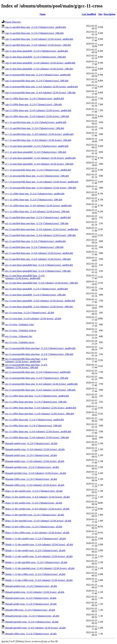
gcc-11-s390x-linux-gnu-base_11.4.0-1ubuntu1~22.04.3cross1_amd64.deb (41, 408)
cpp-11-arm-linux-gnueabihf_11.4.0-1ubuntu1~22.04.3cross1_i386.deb (39, 69)
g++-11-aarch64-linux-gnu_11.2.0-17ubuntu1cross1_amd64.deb (36, 122)
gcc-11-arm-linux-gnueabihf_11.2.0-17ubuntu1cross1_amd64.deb (36, 289)
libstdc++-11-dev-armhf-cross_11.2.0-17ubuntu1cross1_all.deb (35, 550)
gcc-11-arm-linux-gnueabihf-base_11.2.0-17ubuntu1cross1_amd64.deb (39, 265)
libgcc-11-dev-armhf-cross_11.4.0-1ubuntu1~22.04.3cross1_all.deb (37, 509)
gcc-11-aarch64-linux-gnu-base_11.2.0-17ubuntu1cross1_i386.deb (37, 223)
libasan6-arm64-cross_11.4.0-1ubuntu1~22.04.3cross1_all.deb (35, 449)
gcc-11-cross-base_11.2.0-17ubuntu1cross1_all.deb (30, 313)
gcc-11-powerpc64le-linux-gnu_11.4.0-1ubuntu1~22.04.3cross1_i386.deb (40, 390)
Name (43, 14)
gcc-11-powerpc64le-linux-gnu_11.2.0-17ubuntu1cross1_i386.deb (37, 378)
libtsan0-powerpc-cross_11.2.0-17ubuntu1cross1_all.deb (32, 616)
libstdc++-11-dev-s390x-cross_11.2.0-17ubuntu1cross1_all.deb (35, 574)
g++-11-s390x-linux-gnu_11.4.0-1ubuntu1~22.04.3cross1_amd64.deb (38, 206)
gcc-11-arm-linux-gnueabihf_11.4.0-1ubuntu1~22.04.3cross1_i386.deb (39, 307)
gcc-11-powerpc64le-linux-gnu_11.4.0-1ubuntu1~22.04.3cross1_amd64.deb (41, 384)
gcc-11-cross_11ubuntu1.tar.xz (20, 342)
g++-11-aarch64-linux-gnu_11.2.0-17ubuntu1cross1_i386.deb (35, 128)
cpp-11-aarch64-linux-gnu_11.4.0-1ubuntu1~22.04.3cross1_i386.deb (38, 45)
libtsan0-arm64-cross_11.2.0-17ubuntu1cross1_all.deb (31, 586)
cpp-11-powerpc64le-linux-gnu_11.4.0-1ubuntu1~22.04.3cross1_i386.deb (40, 93)
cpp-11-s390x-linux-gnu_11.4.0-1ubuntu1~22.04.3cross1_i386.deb (37, 116)
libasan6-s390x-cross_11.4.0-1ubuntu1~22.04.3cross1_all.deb (35, 485)
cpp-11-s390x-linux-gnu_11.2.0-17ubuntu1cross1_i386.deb (34, 104)
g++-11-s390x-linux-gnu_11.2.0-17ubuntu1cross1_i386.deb (34, 200)
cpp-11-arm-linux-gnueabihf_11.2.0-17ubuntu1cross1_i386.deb (35, 57)
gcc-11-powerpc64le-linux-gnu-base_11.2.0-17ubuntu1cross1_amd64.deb (40, 348)
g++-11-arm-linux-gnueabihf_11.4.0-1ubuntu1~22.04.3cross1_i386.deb (39, 164)
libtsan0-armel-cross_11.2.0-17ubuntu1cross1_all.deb (31, 598)
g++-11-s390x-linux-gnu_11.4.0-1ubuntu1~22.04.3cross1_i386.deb (37, 211)
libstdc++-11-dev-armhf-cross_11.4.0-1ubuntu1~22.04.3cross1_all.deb (39, 556)
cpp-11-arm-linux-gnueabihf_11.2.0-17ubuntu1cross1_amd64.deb (37, 51)
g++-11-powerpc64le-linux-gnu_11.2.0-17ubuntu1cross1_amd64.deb (38, 170)
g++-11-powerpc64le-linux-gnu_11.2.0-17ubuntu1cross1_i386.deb (37, 176)
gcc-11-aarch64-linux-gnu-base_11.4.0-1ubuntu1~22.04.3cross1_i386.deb (40, 235)
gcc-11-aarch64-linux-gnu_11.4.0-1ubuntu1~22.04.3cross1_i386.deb (38, 259)
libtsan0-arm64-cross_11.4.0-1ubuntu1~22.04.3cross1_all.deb (35, 592)
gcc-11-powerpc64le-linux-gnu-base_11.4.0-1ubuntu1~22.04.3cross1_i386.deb (26, 366)
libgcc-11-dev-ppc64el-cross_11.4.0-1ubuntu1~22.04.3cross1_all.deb (38, 521)
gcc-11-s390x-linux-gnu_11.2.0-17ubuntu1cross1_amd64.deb (35, 420)
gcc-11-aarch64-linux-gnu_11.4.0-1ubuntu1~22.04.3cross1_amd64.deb (39, 253)
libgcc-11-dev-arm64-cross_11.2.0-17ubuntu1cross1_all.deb (34, 491)
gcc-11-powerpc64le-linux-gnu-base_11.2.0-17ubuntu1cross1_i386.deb (39, 354)
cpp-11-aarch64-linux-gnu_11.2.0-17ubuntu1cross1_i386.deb (34, 33)
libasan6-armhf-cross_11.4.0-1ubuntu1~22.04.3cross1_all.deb (35, 461)
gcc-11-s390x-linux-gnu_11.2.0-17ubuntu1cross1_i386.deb (33, 426)
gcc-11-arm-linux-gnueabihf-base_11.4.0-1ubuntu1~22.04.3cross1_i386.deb (42, 283)
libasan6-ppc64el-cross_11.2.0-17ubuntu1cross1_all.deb (32, 467)
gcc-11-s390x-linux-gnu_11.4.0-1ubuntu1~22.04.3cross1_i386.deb (37, 437)
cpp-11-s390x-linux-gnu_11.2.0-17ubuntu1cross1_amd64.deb (35, 98)
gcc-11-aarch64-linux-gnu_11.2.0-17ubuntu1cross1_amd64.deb (35, 241)
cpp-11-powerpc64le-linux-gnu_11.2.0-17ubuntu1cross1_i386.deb (37, 81)
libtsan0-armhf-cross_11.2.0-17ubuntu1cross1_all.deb (31, 604)
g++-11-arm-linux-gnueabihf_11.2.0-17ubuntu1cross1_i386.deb (36, 152)
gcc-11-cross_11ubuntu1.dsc (19, 336)
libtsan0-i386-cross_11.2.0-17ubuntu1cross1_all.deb (30, 610)
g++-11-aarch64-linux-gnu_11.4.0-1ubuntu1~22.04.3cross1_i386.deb (38, 140)
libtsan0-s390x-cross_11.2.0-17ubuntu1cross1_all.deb (31, 634)
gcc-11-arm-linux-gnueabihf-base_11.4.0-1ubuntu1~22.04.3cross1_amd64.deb (25, 277)
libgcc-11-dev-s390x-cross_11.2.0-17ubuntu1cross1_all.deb (34, 527)
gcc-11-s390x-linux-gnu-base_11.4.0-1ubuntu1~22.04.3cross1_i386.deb (40, 414)
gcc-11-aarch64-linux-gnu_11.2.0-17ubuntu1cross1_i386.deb (34, 247)
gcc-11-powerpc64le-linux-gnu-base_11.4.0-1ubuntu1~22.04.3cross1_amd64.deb (26, 360)
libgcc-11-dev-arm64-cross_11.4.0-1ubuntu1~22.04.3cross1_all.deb (37, 497)
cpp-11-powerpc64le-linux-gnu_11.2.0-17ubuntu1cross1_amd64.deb (38, 75)
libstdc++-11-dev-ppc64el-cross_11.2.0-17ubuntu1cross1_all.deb (36, 562)
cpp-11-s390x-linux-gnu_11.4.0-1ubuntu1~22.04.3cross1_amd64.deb (38, 110)
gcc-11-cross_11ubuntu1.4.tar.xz (21, 330)
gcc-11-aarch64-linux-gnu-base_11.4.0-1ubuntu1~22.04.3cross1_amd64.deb (42, 229)
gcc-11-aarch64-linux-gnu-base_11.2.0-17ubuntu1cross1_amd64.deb (38, 217)
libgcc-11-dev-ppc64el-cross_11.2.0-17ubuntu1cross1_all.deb (35, 515)
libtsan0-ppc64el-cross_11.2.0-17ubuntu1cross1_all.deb (32, 622)
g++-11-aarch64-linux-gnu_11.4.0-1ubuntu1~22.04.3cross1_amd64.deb (39, 134)
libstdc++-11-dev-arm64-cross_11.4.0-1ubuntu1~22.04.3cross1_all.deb (39, 544)
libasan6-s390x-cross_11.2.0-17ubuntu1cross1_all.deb (31, 479)
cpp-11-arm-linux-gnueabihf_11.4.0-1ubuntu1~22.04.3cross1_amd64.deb (40, 63)
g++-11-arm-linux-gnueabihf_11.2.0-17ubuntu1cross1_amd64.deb (37, 146)
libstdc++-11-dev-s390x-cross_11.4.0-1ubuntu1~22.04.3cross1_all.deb (39, 580)
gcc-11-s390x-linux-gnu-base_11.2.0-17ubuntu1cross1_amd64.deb (37, 396)
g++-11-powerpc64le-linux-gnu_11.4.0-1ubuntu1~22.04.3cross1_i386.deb (41, 188)
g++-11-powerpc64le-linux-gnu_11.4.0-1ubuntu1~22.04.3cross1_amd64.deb (42, 182)
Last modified (89, 14)
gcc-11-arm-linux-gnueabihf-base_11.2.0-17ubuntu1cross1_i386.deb (38, 271)
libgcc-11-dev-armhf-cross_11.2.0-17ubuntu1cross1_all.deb (34, 503)
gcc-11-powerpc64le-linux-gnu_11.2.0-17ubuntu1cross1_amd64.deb (38, 372)
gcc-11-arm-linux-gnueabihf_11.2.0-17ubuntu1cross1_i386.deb (35, 295)
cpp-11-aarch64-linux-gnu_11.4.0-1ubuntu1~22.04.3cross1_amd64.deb (39, 39)
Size (100, 14)
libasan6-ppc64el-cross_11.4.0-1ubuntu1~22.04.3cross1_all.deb (36, 473)
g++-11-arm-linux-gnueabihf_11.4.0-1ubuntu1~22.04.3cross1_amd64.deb (40, 158)
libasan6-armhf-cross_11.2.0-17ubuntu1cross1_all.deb (31, 455)
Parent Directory (13, 22)
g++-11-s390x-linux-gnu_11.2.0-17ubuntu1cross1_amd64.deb (35, 194)
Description (109, 14)
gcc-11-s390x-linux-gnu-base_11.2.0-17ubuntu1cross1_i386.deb (36, 402)
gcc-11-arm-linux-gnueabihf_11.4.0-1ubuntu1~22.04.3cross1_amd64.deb (40, 301)
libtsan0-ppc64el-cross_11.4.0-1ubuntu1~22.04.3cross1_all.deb (35, 628)
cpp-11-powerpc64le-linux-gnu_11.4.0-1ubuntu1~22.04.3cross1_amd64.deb (42, 87)
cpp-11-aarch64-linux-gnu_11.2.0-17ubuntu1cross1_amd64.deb (36, 27)
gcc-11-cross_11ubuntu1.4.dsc (20, 324)
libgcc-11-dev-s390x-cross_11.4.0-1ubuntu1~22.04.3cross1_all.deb (37, 533)
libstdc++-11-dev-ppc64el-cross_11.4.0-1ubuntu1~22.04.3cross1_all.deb (40, 568)
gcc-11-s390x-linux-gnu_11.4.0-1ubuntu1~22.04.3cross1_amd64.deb (38, 431)
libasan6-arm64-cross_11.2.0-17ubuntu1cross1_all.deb (31, 443)
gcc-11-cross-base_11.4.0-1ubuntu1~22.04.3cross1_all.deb (33, 319)
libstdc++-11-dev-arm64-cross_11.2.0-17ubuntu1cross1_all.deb (35, 539)
